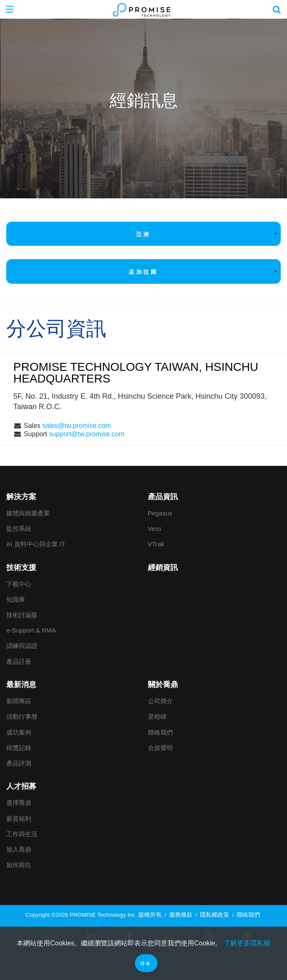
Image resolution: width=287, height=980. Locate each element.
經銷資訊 (163, 567)
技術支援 (21, 567)
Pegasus (160, 513)
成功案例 (19, 732)
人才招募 (21, 786)
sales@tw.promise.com (76, 426)
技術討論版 (22, 615)
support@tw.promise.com (87, 434)
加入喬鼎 (19, 849)
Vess (155, 529)
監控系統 (19, 529)
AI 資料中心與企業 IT (36, 544)
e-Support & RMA (31, 630)
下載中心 (19, 584)
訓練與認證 (22, 646)
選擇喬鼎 (19, 803)
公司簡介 (160, 701)
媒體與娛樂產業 (28, 513)
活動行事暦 (22, 716)
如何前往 (19, 865)
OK (146, 964)
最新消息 (21, 685)
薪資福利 (19, 819)
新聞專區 (19, 701)
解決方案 (21, 497)
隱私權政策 (215, 915)
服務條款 (181, 915)
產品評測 (19, 763)
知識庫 (16, 599)
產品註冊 (19, 661)
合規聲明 (160, 748)
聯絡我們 (160, 732)
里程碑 (157, 716)
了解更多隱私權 (247, 943)
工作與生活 (22, 834)
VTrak (156, 544)
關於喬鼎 (163, 685)
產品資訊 (163, 497)
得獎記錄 (19, 748)
